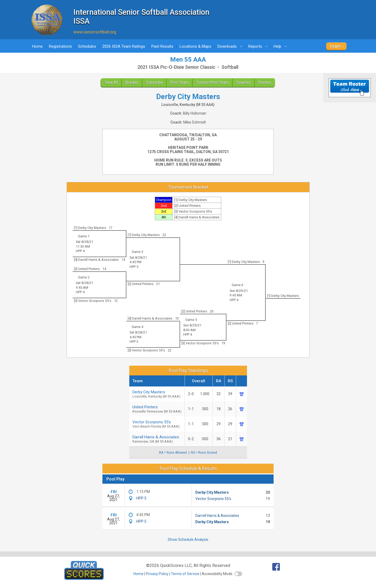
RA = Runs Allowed (173, 453)
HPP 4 (80, 251)
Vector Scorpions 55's (157, 424)
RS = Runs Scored (204, 453)
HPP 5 (134, 267)
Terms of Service (185, 574)
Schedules (87, 46)
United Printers (157, 409)
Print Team (179, 82)
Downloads (231, 46)
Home (37, 46)
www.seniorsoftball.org (95, 32)
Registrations (60, 46)
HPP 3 (134, 342)
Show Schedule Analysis (188, 540)
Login (335, 46)
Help (281, 46)
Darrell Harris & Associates (157, 439)
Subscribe (154, 82)
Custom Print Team (212, 82)
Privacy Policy (157, 574)
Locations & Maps (195, 46)
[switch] (238, 574)
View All (111, 82)
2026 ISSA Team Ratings (124, 46)
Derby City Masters (157, 394)
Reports (259, 46)
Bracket (132, 82)
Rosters (265, 82)
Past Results (162, 46)
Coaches (243, 82)
